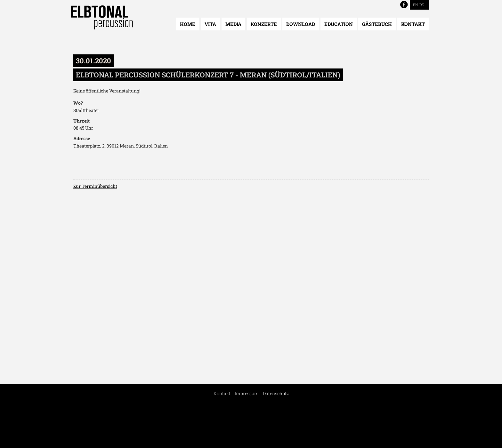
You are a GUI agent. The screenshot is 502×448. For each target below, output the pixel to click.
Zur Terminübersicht (95, 186)
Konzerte (264, 24)
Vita (210, 24)
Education (339, 24)
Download (301, 24)
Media (233, 24)
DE (422, 5)
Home (188, 24)
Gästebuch (377, 24)
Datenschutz (276, 393)
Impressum (247, 393)
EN (415, 5)
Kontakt (413, 24)
